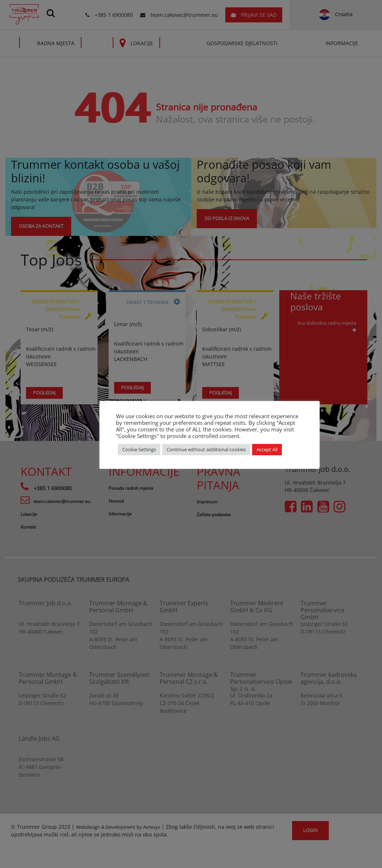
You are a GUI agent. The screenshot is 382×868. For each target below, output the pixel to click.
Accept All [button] (267, 449)
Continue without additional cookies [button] (206, 449)
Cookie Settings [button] (139, 449)
